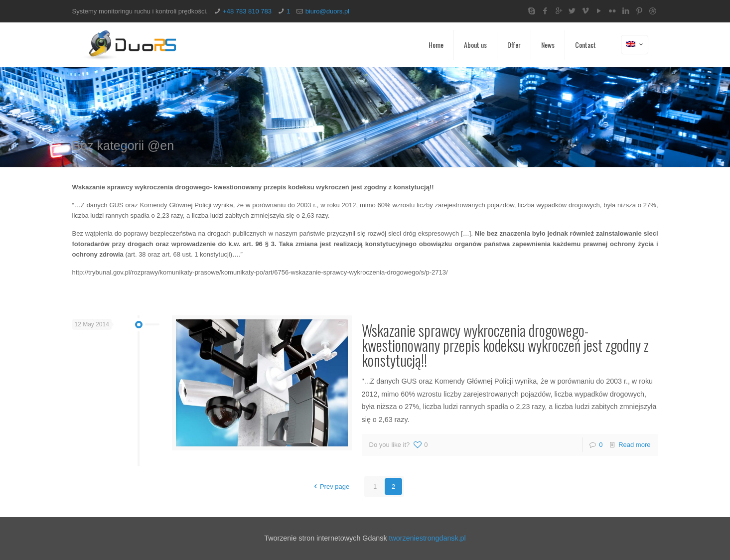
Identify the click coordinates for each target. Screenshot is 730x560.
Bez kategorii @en (631, 145)
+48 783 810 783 (247, 11)
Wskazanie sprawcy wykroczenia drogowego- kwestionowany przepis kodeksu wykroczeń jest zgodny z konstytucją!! (505, 345)
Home (576, 145)
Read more (634, 445)
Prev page (330, 487)
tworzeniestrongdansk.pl (428, 538)
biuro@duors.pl (327, 11)
